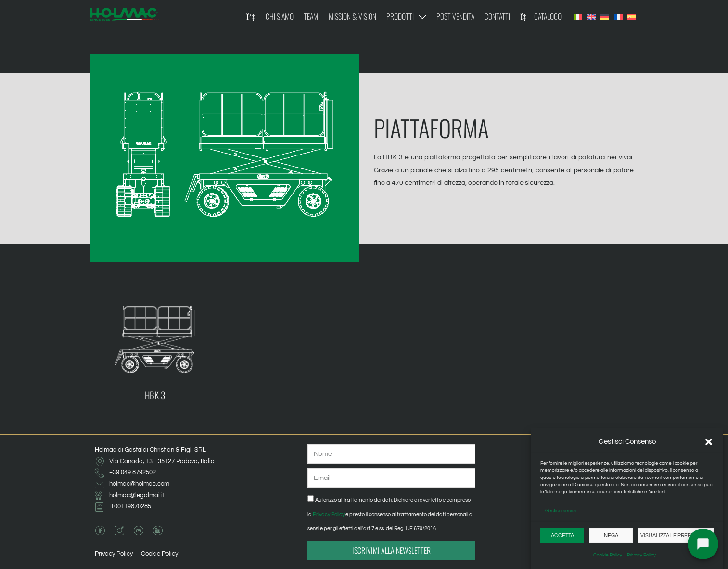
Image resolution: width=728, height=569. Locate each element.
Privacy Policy (641, 555)
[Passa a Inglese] (591, 17)
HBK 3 (155, 395)
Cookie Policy (608, 555)
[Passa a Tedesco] (605, 17)
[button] (709, 442)
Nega (611, 536)
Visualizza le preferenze (676, 536)
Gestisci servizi (561, 511)
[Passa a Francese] (618, 17)
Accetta (562, 536)
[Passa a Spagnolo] (632, 17)
